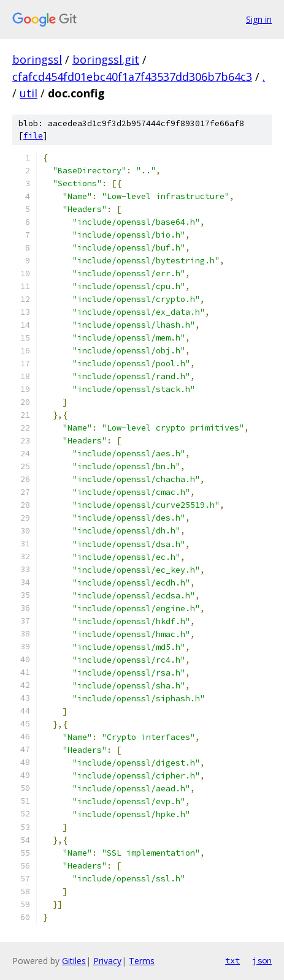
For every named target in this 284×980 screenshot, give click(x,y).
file (33, 136)
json (262, 960)
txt (232, 960)
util (29, 93)
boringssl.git (106, 59)
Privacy (107, 961)
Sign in (259, 19)
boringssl (37, 59)
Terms (142, 961)
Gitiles (74, 961)
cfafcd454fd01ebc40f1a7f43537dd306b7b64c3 (132, 77)
